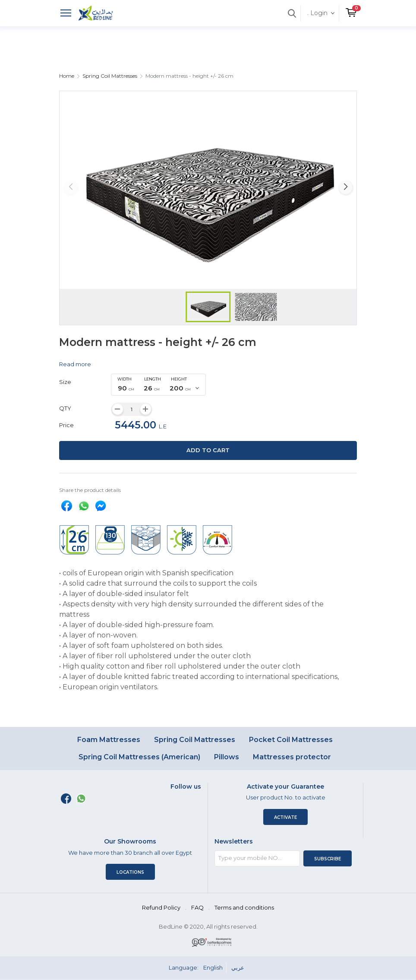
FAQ (197, 907)
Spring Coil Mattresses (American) (139, 757)
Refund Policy (161, 907)
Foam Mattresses (109, 740)
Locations (130, 872)
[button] (351, 9)
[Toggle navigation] (66, 14)
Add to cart (208, 450)
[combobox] (158, 385)
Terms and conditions (244, 907)
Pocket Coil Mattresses (291, 740)
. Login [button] (317, 13)
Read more (75, 364)
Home (67, 76)
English (213, 967)
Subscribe (328, 859)
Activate (285, 817)
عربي (238, 967)
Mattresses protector (292, 757)
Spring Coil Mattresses (110, 76)
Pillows (227, 757)
